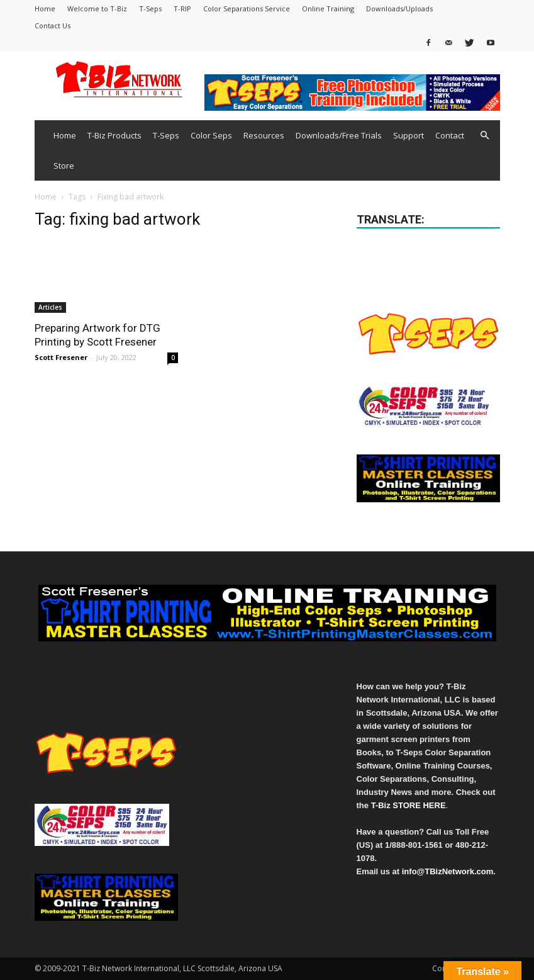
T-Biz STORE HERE (409, 805)
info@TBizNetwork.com (448, 871)
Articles (50, 307)
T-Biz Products (114, 135)
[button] (485, 136)
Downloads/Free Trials (339, 135)
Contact (450, 135)
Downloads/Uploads (399, 8)
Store (64, 166)
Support (409, 135)
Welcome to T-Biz (97, 8)
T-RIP (182, 8)
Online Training (328, 8)
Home (45, 8)
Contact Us (53, 25)
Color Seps (211, 135)
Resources (264, 135)
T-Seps (150, 8)
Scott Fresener (61, 357)
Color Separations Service (247, 8)
